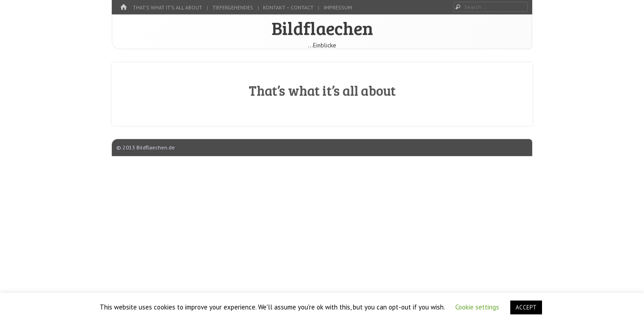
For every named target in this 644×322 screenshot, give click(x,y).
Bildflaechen (322, 28)
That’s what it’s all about (167, 7)
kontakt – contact (288, 7)
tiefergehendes (233, 7)
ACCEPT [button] (526, 307)
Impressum (338, 7)
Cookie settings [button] (477, 307)
